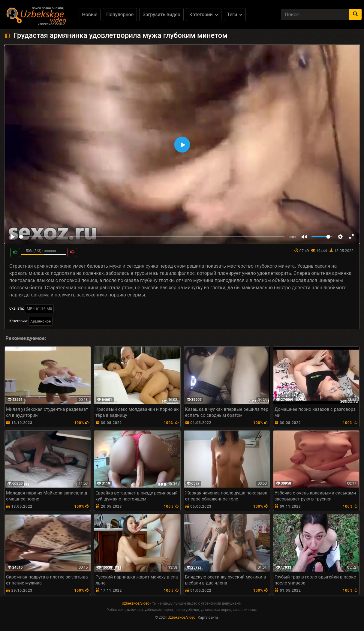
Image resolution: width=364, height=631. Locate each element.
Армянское (41, 321)
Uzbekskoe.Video (136, 603)
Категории (204, 15)
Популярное (120, 15)
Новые (90, 15)
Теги (235, 15)
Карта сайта (208, 617)
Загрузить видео (161, 15)
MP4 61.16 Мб (39, 309)
